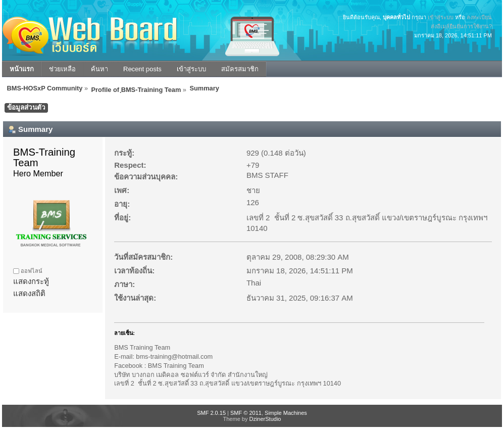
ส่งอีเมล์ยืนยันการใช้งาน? (461, 26)
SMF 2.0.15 (211, 413)
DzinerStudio (265, 419)
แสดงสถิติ (29, 293)
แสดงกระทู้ (31, 281)
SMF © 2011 (246, 413)
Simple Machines (286, 413)
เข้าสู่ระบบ (441, 17)
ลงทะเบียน (479, 17)
